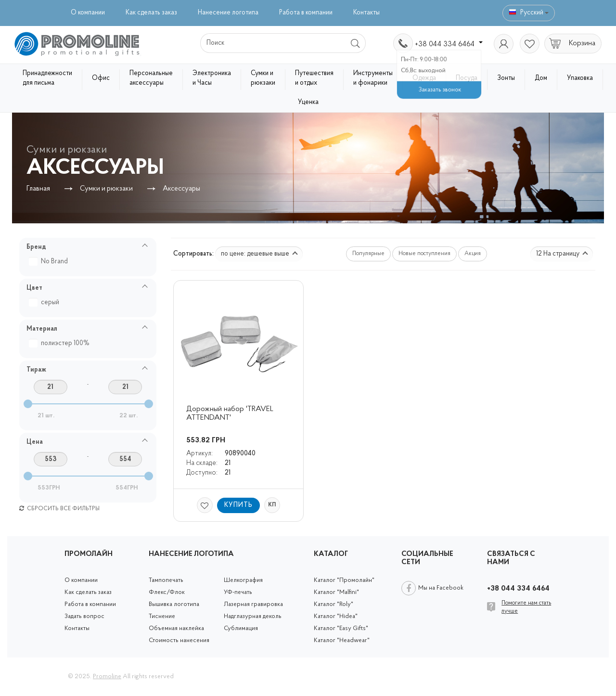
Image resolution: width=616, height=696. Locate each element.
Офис (101, 78)
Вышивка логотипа (174, 604)
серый (45, 303)
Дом (541, 78)
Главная (38, 189)
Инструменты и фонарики (373, 78)
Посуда (467, 78)
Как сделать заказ (151, 13)
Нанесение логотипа (228, 13)
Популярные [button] (368, 254)
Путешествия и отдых (314, 78)
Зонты (506, 78)
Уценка (308, 102)
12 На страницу (562, 254)
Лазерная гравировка (253, 604)
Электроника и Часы (212, 78)
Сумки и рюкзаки (263, 78)
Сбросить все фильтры (59, 509)
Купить (238, 505)
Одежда (424, 78)
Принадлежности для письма (47, 78)
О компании (88, 13)
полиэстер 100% (60, 343)
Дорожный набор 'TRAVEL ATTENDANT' (231, 413)
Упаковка (580, 78)
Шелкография (243, 580)
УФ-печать (238, 592)
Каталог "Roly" (334, 604)
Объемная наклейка (176, 628)
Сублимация (241, 628)
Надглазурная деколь (253, 616)
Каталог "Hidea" (336, 616)
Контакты (366, 13)
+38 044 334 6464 (449, 44)
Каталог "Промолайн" (344, 580)
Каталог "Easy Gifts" (341, 628)
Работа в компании (306, 13)
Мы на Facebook (441, 588)
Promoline (107, 677)
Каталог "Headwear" (342, 640)
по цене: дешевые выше (259, 254)
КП (272, 505)
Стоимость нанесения (179, 640)
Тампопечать (166, 580)
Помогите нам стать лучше (526, 607)
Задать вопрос (84, 616)
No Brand (50, 262)
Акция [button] (473, 254)
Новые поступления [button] (424, 254)
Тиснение (162, 616)
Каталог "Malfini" (336, 592)
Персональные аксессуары (151, 78)
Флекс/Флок (167, 592)
